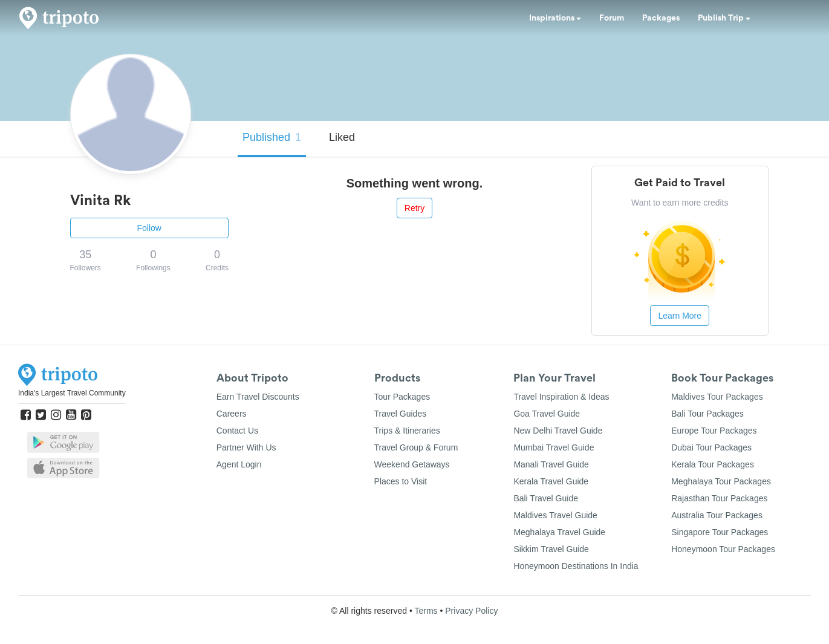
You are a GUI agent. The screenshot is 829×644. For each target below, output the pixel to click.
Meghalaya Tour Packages (721, 481)
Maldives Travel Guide (555, 515)
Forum (612, 18)
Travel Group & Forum (416, 447)
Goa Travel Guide (547, 414)
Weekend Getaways (412, 464)
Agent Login (239, 464)
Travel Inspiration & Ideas (561, 397)
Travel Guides (401, 414)
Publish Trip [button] (724, 18)
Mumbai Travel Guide (554, 447)
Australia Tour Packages (717, 515)
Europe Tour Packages (714, 431)
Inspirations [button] (555, 18)
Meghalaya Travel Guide (559, 532)
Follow (149, 228)
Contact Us (237, 431)
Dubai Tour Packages (711, 447)
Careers (232, 414)
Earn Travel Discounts (258, 397)
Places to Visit (401, 481)
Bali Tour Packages (707, 414)
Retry (415, 208)
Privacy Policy (471, 611)
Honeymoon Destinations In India (576, 566)
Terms (426, 611)
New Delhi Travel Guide (558, 431)
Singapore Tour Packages (720, 532)
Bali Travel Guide (546, 498)
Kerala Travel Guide (551, 481)
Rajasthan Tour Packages (719, 498)
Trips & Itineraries (407, 431)
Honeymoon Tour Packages (723, 549)
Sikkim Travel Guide (551, 549)
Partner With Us (246, 447)
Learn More (680, 316)
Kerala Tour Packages (713, 464)
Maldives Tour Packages (717, 397)
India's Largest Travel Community (72, 393)
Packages (661, 18)
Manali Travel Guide (551, 464)
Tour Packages (402, 397)
